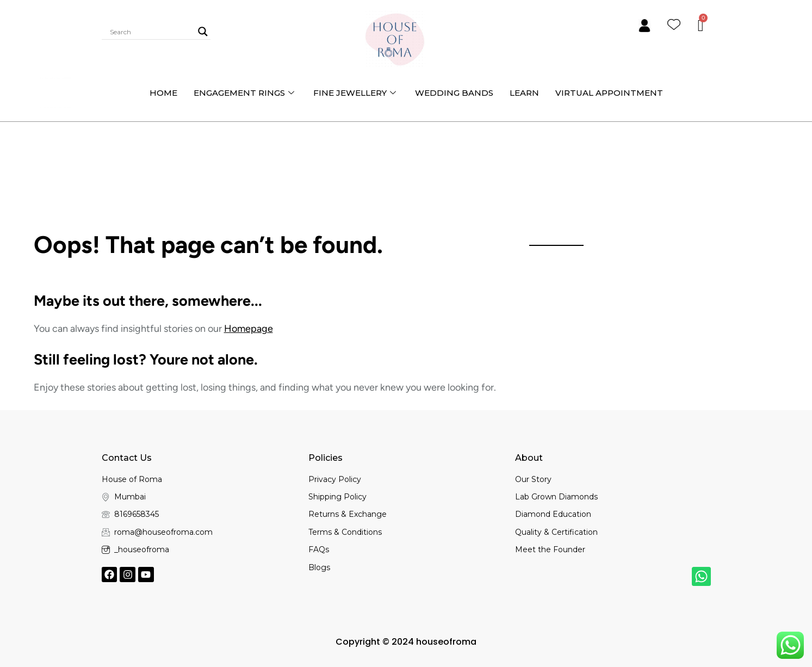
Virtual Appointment (609, 93)
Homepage (249, 329)
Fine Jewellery (356, 93)
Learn (524, 93)
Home (163, 93)
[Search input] (151, 32)
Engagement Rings (245, 93)
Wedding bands (454, 93)
